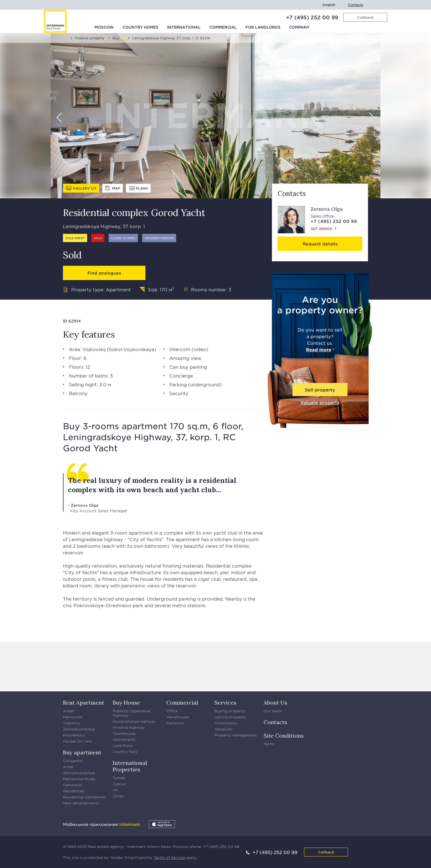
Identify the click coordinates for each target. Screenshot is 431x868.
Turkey (119, 778)
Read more (319, 349)
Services (225, 703)
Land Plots (123, 746)
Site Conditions (284, 736)
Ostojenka (73, 761)
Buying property (230, 711)
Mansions (175, 723)
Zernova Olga (327, 209)
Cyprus (119, 784)
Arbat (68, 711)
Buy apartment (82, 752)
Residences (74, 791)
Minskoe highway (129, 727)
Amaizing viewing (159, 238)
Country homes (140, 28)
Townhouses (124, 733)
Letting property (230, 717)
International (184, 28)
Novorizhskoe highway (134, 721)
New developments (81, 803)
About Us (275, 703)
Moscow (104, 28)
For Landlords (263, 28)
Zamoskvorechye (79, 729)
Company (299, 28)
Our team (273, 711)
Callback (326, 852)
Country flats (125, 752)
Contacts (356, 5)
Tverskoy (71, 723)
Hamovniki (73, 717)
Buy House (126, 703)
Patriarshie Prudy (79, 779)
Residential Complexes (84, 797)
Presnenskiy (74, 735)
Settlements (124, 740)
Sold (98, 238)
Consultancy (226, 723)
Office (172, 711)
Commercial (223, 28)
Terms (269, 744)
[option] (215, 116)
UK (115, 790)
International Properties (130, 766)
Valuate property (320, 402)
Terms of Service (169, 858)
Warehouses (178, 717)
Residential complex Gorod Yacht (134, 213)
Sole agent (75, 238)
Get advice (321, 229)
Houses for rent (77, 741)
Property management (236, 735)
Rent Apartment (84, 703)
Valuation (223, 729)
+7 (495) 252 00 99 (312, 17)
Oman (118, 796)
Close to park (123, 238)
